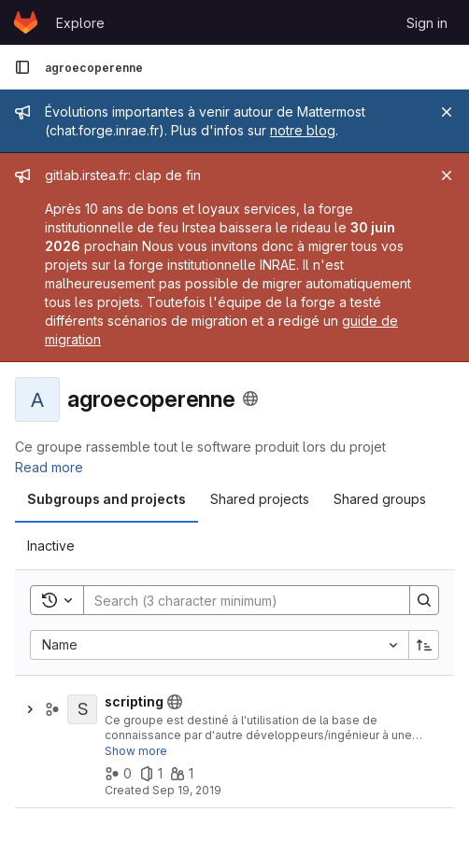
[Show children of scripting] (30, 709)
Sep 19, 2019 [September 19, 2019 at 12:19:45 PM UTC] (187, 790)
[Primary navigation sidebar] (22, 67)
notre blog (303, 130)
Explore (80, 23)
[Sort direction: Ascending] (424, 645)
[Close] (447, 112)
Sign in (427, 23)
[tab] (107, 499)
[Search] (237, 600)
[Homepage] (26, 22)
